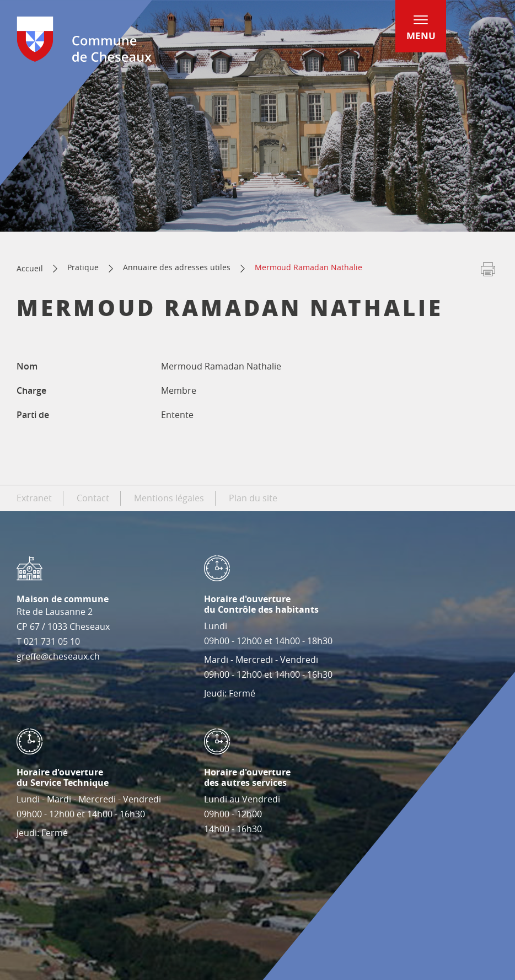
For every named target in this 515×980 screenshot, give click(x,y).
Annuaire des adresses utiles (177, 267)
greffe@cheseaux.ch (58, 656)
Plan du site (253, 498)
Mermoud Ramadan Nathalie (309, 267)
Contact (93, 498)
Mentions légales (169, 498)
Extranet (34, 498)
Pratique (83, 267)
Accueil (30, 268)
